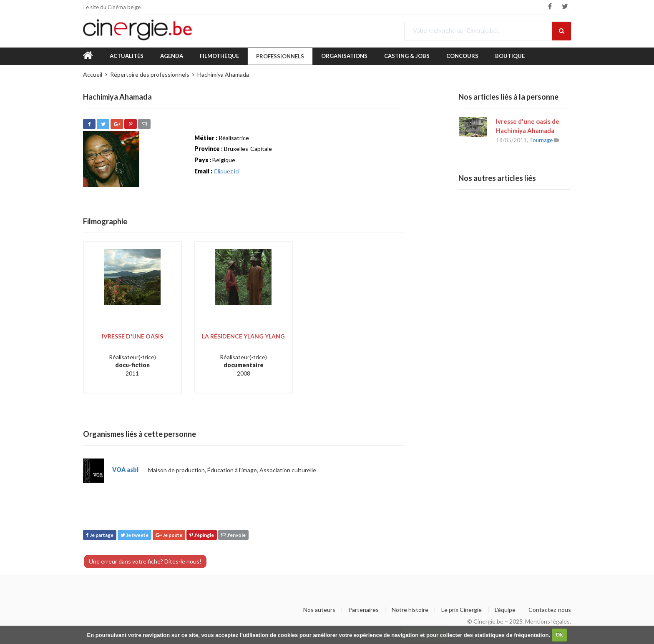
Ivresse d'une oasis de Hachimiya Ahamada (528, 126)
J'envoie (233, 535)
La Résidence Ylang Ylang (243, 336)
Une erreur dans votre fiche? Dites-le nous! (145, 561)
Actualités (127, 56)
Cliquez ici (226, 171)
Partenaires (363, 610)
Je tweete (135, 535)
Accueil (93, 74)
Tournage (541, 140)
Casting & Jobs (407, 56)
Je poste (169, 535)
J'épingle (202, 535)
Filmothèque (219, 56)
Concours (462, 56)
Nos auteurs (319, 610)
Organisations (344, 56)
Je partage (100, 535)
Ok (559, 635)
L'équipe (505, 610)
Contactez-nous (550, 610)
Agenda (172, 56)
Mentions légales (547, 621)
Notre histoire (410, 610)
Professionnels (280, 56)
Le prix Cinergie (462, 610)
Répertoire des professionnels (150, 74)
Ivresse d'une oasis (132, 336)
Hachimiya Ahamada (223, 74)
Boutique (510, 56)
